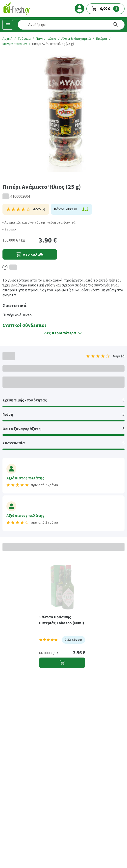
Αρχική (7, 39)
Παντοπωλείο (46, 39)
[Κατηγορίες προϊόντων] (8, 25)
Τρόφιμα (24, 39)
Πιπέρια (102, 39)
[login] (79, 9)
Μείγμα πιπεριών (15, 44)
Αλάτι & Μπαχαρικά (76, 39)
